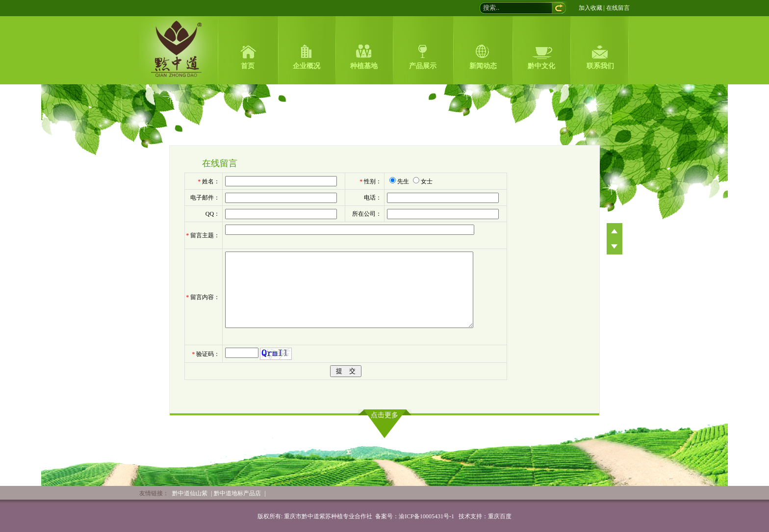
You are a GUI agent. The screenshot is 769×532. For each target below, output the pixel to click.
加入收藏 (590, 8)
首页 (248, 66)
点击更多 (384, 415)
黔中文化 (541, 66)
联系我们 (600, 66)
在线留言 (618, 8)
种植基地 (364, 66)
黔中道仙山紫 (190, 493)
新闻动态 (483, 66)
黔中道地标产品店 (237, 493)
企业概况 (307, 66)
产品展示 (423, 66)
